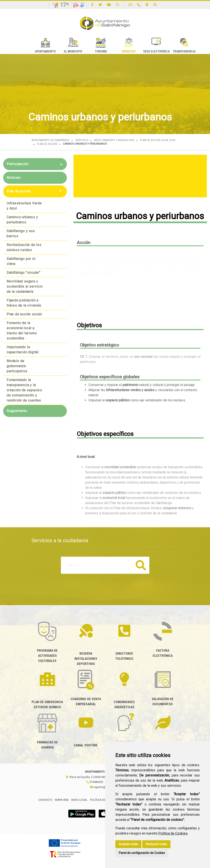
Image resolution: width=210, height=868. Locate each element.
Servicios (129, 46)
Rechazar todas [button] (156, 844)
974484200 (95, 782)
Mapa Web (62, 800)
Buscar (141, 565)
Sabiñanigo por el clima (21, 261)
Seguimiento (17, 411)
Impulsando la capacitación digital (23, 350)
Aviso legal (79, 800)
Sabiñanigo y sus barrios (21, 234)
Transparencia (184, 46)
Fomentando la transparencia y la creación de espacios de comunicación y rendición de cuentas (24, 390)
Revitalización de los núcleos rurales (24, 247)
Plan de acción (47, 144)
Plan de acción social (24, 314)
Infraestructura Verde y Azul (24, 206)
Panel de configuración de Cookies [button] (142, 853)
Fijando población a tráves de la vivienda (24, 303)
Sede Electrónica (156, 46)
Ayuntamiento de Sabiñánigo (51, 140)
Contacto (45, 800)
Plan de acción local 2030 (158, 140)
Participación (17, 164)
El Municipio (73, 46)
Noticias (13, 178)
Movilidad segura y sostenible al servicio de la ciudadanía (25, 286)
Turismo (101, 46)
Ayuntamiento (45, 46)
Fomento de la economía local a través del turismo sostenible (22, 331)
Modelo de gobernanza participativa (17, 366)
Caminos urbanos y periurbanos (22, 220)
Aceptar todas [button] (128, 844)
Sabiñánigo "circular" (23, 273)
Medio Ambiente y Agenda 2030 (114, 140)
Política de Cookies (173, 833)
